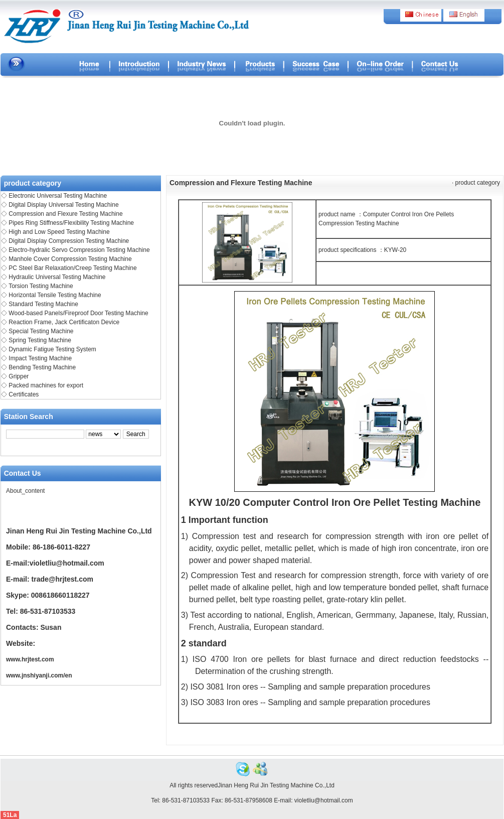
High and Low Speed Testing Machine (59, 232)
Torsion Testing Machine (41, 286)
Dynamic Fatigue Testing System (52, 349)
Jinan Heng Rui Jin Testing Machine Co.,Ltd (276, 785)
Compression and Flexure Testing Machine (65, 214)
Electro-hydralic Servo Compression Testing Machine (79, 250)
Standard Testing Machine (43, 304)
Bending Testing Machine (42, 367)
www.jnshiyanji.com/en (39, 675)
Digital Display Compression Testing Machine (69, 241)
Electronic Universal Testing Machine (58, 196)
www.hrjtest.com (30, 659)
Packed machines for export (46, 385)
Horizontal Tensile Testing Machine (55, 295)
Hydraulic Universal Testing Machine (57, 277)
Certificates (24, 394)
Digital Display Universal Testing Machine (63, 205)
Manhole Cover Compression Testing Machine (70, 259)
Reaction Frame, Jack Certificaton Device (64, 322)
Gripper (19, 376)
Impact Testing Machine (40, 358)
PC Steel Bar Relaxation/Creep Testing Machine (72, 268)
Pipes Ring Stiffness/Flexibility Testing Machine (71, 223)
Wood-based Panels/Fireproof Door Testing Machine (78, 313)
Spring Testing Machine (40, 340)
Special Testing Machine (41, 331)
